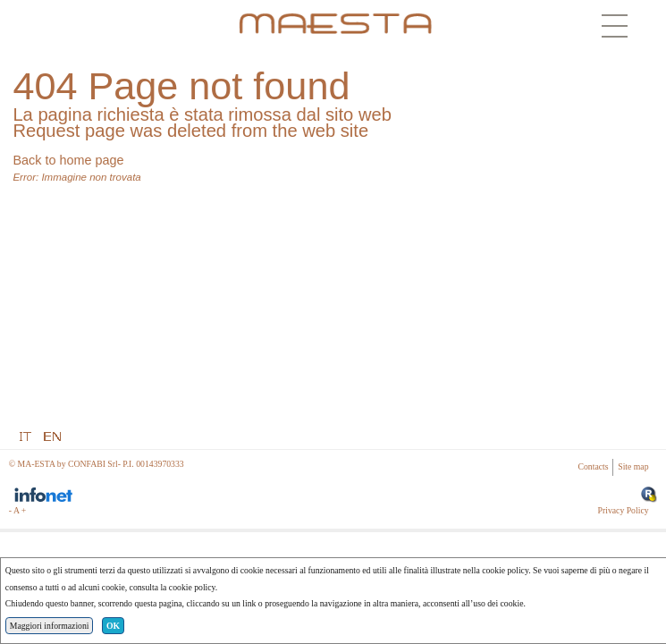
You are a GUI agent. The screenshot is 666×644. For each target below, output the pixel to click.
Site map (633, 466)
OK (113, 626)
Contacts (594, 466)
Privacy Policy (624, 510)
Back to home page (68, 160)
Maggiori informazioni (50, 626)
